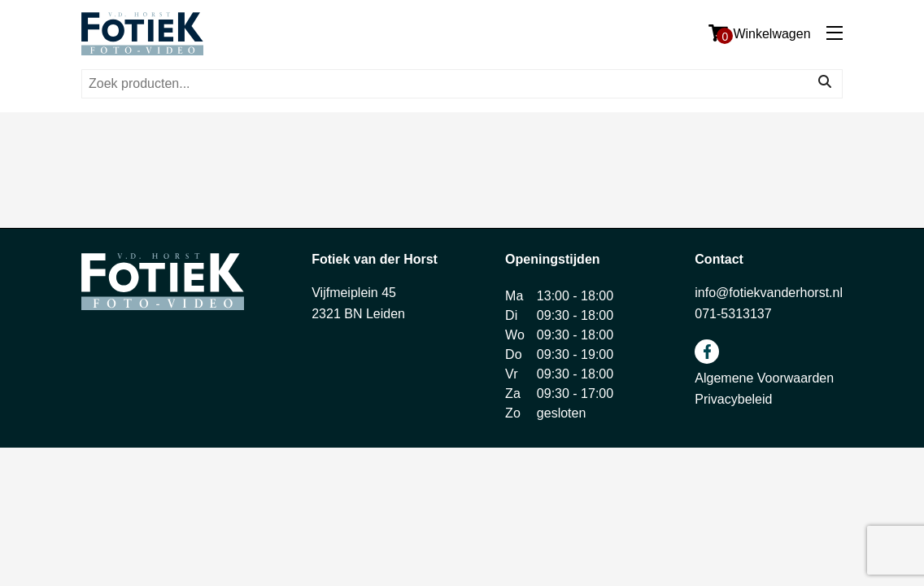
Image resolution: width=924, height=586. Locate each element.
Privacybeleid (733, 399)
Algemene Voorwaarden (764, 378)
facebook (707, 352)
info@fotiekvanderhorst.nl (769, 293)
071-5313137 (733, 314)
